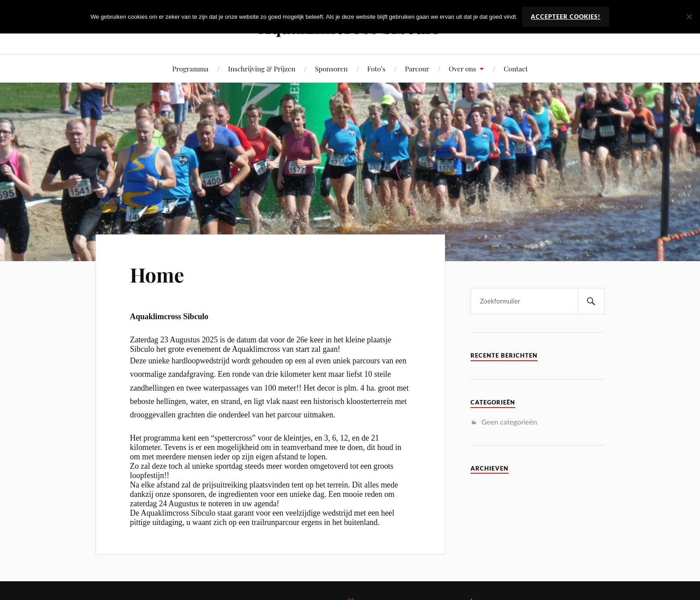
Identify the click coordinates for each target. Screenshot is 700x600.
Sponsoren (331, 69)
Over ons (462, 69)
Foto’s (377, 69)
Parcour (417, 69)
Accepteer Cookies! (566, 17)
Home (157, 274)
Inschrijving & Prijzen (262, 69)
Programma (190, 69)
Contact (516, 69)
